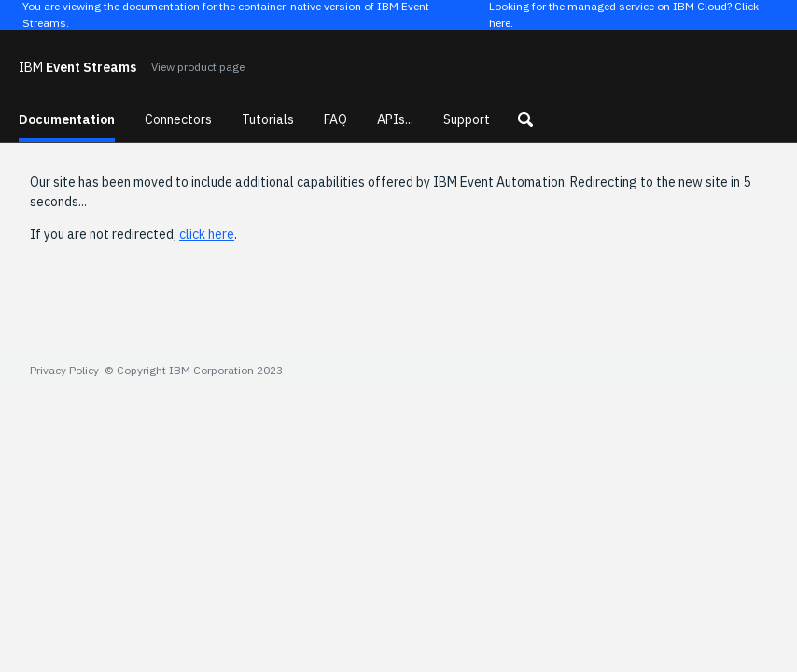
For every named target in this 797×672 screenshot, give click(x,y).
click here (207, 234)
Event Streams (77, 67)
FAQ (336, 119)
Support (467, 119)
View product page (198, 67)
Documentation (67, 119)
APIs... (395, 119)
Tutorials (268, 119)
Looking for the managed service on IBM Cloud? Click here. (624, 15)
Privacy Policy (64, 370)
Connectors (178, 119)
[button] (525, 119)
